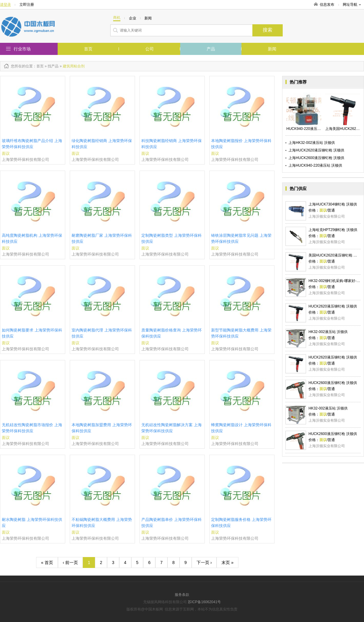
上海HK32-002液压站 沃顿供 (312, 143)
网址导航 (352, 5)
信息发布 (327, 5)
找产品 (53, 66)
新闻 (272, 49)
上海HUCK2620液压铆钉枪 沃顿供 (316, 150)
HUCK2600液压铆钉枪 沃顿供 (333, 383)
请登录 (5, 5)
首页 (88, 49)
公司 (150, 49)
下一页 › (204, 563)
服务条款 (182, 595)
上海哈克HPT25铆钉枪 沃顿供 (333, 230)
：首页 (38, 66)
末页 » (227, 563)
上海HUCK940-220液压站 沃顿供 (315, 165)
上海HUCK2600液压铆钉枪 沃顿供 (316, 158)
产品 (211, 49)
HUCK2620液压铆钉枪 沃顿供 (333, 306)
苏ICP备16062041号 (204, 602)
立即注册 (27, 5)
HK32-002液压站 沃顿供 (328, 332)
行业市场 (22, 49)
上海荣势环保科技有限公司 (25, 160)
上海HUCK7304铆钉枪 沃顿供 (333, 204)
